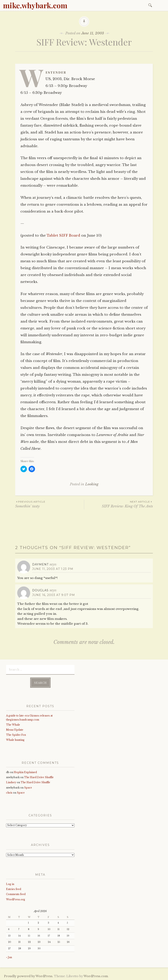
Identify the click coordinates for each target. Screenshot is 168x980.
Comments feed (16, 894)
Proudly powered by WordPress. (29, 976)
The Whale (13, 724)
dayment (40, 564)
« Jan (9, 957)
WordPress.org (16, 899)
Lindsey (11, 782)
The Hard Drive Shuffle (39, 777)
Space (28, 787)
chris (9, 792)
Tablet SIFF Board (63, 235)
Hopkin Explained (25, 772)
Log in (10, 884)
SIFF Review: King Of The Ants (119, 504)
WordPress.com (96, 976)
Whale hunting (15, 740)
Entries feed (14, 889)
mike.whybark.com (35, 5)
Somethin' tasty (50, 504)
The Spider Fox (16, 735)
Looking (92, 484)
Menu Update (15, 729)
